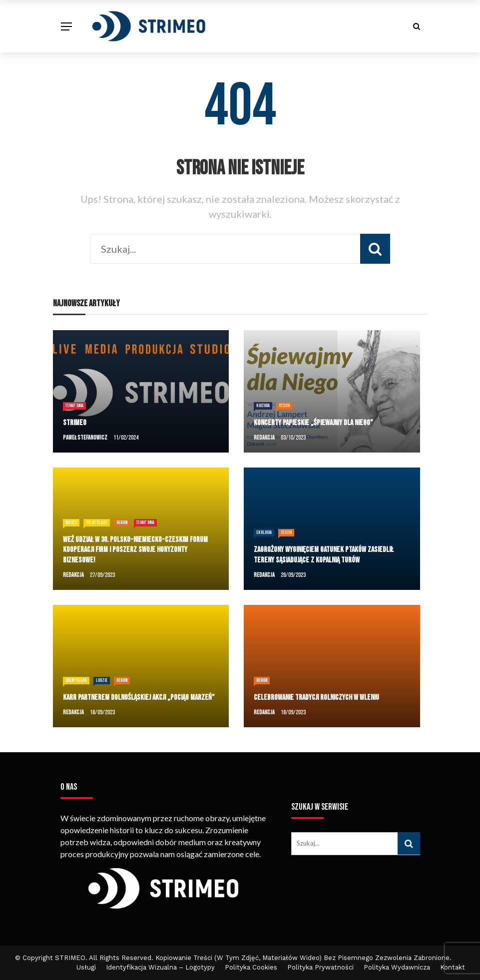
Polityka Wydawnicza (397, 967)
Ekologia (264, 532)
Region (284, 406)
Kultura (263, 406)
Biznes (71, 522)
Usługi (86, 967)
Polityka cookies (251, 967)
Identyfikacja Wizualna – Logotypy (160, 967)
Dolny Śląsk (97, 522)
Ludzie (102, 680)
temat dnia (74, 406)
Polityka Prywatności (320, 967)
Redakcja (264, 438)
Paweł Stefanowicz (85, 438)
